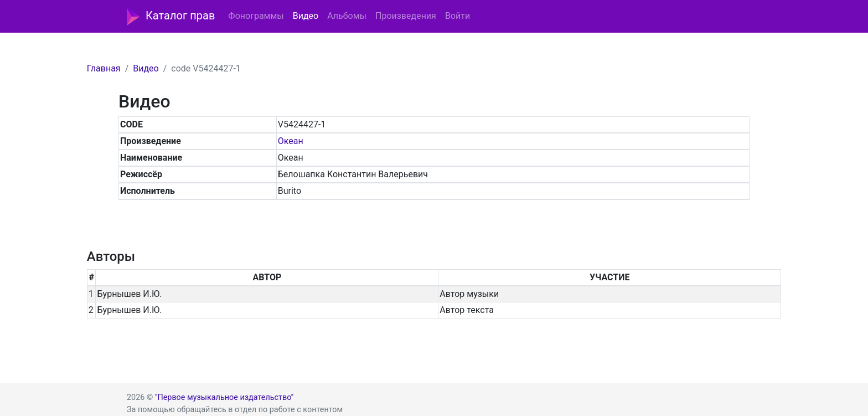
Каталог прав (171, 17)
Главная (104, 68)
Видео (306, 16)
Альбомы (347, 16)
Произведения (406, 16)
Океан (291, 141)
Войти (458, 16)
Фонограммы (256, 16)
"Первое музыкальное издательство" (224, 397)
